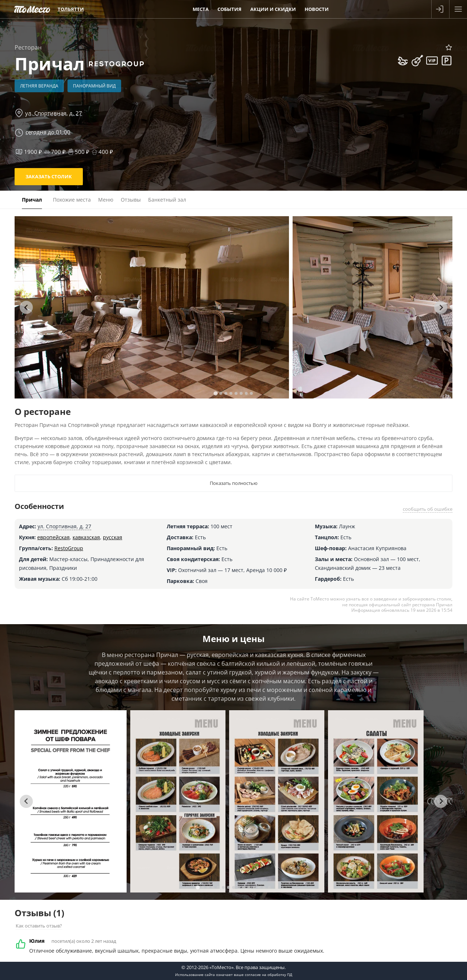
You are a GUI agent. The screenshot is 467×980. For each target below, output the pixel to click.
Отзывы (131, 200)
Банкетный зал (167, 200)
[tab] (215, 393)
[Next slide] (441, 307)
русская (113, 537)
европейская (53, 537)
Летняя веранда (39, 86)
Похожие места (72, 200)
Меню (106, 200)
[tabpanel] (152, 307)
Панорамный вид (94, 86)
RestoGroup (69, 548)
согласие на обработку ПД (269, 975)
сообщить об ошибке (428, 509)
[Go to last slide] (26, 307)
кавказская (86, 537)
